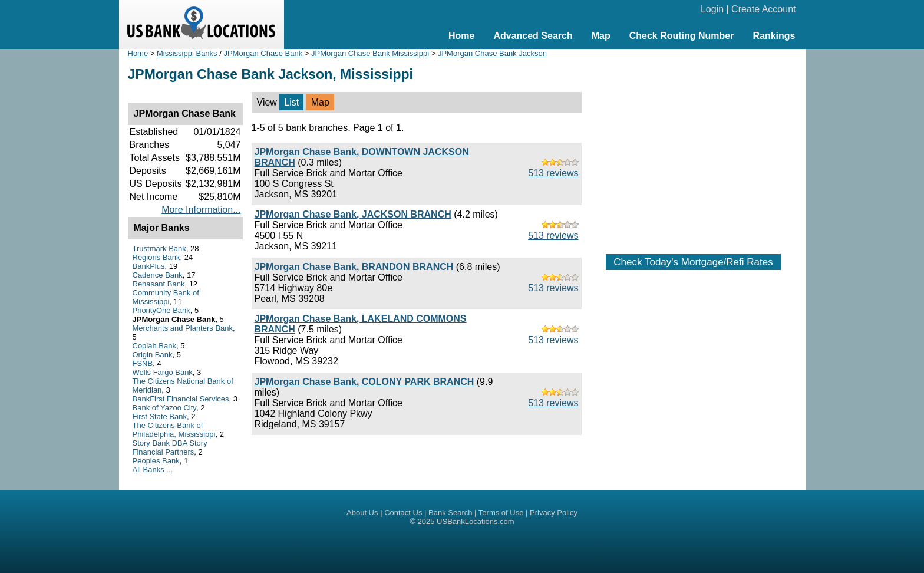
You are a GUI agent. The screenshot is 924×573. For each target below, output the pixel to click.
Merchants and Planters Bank (183, 328)
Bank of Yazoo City (164, 408)
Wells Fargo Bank (163, 372)
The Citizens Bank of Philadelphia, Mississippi (174, 430)
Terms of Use (501, 513)
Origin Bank (153, 355)
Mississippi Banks (187, 53)
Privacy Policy (554, 513)
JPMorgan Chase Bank (263, 53)
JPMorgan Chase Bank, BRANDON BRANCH (354, 267)
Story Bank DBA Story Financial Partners (170, 447)
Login (712, 9)
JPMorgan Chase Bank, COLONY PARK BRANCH (364, 382)
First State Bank (160, 416)
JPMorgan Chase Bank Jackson (492, 53)
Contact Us (403, 513)
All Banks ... (153, 470)
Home (461, 36)
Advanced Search (533, 36)
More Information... (201, 210)
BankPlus (149, 266)
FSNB (143, 363)
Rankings (774, 36)
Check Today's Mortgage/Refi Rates (693, 262)
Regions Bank (156, 257)
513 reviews (553, 173)
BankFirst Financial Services (181, 399)
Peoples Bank (156, 461)
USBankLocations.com (476, 521)
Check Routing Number (682, 36)
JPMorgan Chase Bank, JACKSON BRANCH (353, 214)
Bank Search (450, 513)
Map (601, 36)
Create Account (763, 9)
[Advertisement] (694, 146)
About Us (362, 513)
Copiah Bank (154, 346)
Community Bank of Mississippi (166, 297)
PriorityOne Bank (161, 310)
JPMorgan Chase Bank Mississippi (370, 53)
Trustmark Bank (159, 248)
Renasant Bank (159, 284)
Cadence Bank (158, 275)
